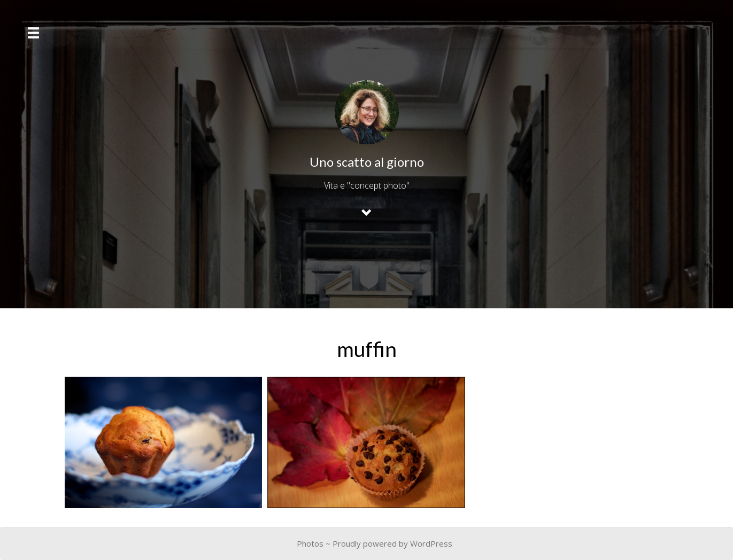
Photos (310, 543)
